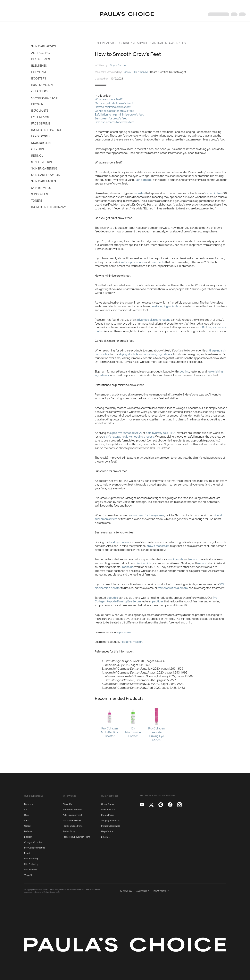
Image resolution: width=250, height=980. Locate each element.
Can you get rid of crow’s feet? (114, 103)
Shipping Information (111, 820)
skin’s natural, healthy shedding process (129, 436)
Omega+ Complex (33, 842)
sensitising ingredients (158, 354)
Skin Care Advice (44, 46)
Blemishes (39, 65)
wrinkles (140, 193)
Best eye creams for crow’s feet (115, 122)
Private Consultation (111, 826)
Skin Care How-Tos (45, 175)
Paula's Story (69, 831)
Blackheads (41, 59)
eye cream (124, 632)
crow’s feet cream (158, 546)
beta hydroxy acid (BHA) (161, 433)
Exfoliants (40, 110)
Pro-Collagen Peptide (35, 848)
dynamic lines (214, 193)
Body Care (39, 72)
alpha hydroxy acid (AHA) (126, 433)
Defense (28, 831)
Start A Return (108, 809)
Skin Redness (41, 188)
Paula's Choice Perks (73, 826)
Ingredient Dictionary (49, 207)
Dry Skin (37, 104)
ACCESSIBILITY (143, 891)
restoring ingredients (165, 306)
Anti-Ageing (40, 53)
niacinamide (176, 559)
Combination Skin (45, 98)
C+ (25, 809)
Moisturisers (41, 143)
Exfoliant (28, 837)
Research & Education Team (76, 837)
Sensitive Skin (42, 162)
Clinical (28, 826)
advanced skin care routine (153, 319)
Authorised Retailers (72, 809)
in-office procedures (132, 262)
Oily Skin (38, 149)
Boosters (39, 78)
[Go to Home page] (127, 14)
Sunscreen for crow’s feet (111, 118)
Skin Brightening (44, 168)
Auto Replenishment (72, 815)
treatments (158, 262)
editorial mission (132, 641)
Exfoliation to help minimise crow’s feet (119, 114)
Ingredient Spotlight (48, 130)
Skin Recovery (31, 869)
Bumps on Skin (42, 85)
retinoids (128, 567)
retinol (193, 559)
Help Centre (107, 831)
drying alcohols (129, 354)
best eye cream (119, 542)
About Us (67, 804)
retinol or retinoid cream (173, 588)
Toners (37, 200)
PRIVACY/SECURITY (162, 891)
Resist (27, 853)
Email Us (105, 837)
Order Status (107, 804)
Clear (27, 820)
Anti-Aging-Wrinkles (169, 43)
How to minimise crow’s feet (113, 107)
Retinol (37, 155)
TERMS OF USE (126, 891)
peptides (112, 597)
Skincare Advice (135, 43)
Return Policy (107, 815)
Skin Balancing (31, 858)
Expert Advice (106, 43)
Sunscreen (40, 194)
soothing (184, 371)
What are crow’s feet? (109, 99)
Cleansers (39, 91)
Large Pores (41, 136)
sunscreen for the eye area (148, 515)
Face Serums (41, 123)
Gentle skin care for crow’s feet (114, 111)
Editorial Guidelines (72, 820)
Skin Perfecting (31, 864)
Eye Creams (40, 117)
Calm (27, 815)
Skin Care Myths (44, 181)
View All (28, 875)
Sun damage (144, 180)
